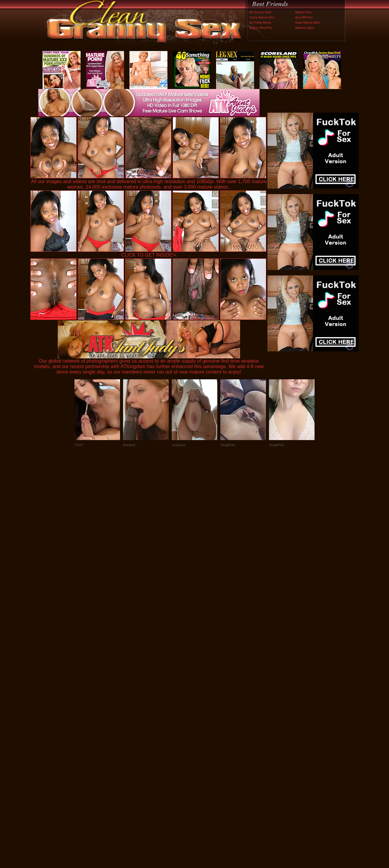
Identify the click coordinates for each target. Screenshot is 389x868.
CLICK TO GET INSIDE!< (149, 255)
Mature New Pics (261, 28)
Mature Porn (303, 12)
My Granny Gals (260, 12)
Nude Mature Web (307, 23)
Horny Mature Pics (262, 17)
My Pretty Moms (260, 23)
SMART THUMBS (205, 741)
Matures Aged (305, 28)
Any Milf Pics (304, 17)
